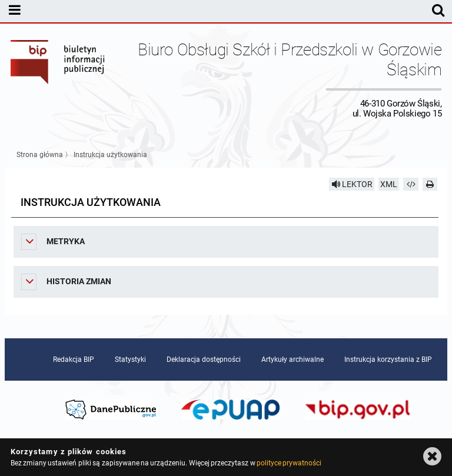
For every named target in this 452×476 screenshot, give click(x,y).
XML (389, 184)
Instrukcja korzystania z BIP (388, 360)
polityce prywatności (289, 463)
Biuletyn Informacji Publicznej (58, 79)
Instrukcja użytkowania (110, 155)
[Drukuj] (430, 184)
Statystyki (130, 360)
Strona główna (40, 155)
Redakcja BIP (74, 360)
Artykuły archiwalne (293, 360)
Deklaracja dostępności (204, 360)
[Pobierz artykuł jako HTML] (411, 184)
